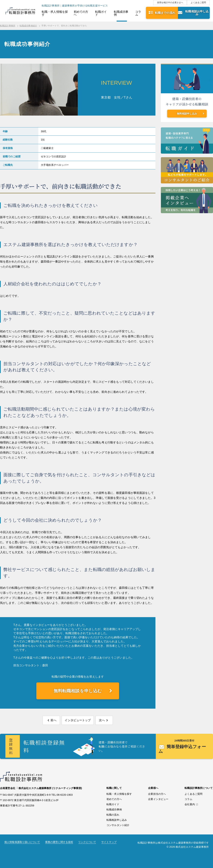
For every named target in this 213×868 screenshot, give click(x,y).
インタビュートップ (78, 720)
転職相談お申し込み (197, 13)
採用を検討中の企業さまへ (170, 3)
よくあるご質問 (198, 3)
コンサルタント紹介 (118, 825)
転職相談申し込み (117, 820)
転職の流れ (113, 815)
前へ (53, 720)
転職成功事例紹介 (28, 26)
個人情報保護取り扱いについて (22, 842)
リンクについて (87, 842)
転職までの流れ (165, 13)
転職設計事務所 (8, 26)
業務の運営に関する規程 (59, 842)
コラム (138, 13)
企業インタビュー (158, 799)
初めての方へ (81, 13)
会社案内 (190, 804)
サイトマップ (109, 842)
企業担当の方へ (157, 794)
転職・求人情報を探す (55, 13)
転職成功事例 (121, 13)
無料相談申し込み (187, 114)
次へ (102, 720)
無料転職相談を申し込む (78, 691)
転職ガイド (101, 13)
